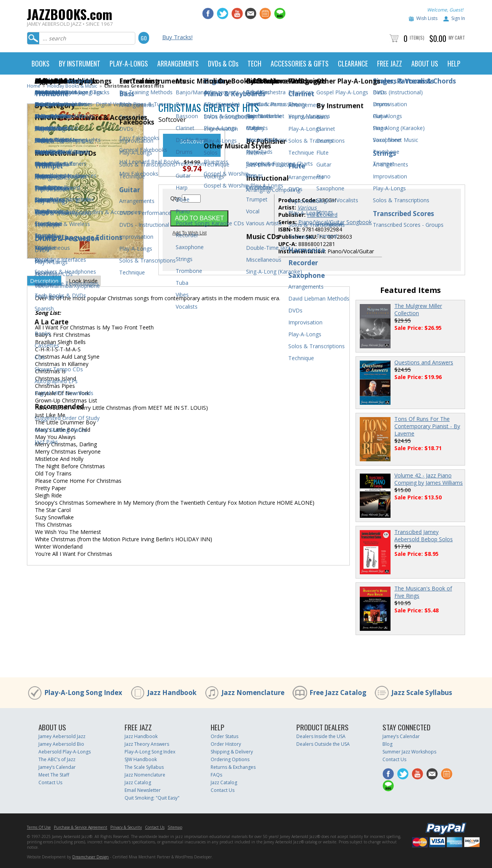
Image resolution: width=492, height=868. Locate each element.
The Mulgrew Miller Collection (418, 309)
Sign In (458, 18)
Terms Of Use (39, 827)
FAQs (216, 775)
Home (34, 86)
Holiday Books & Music (72, 86)
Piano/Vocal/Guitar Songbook (335, 222)
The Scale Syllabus (144, 767)
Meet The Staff (54, 775)
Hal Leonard (322, 215)
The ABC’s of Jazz (57, 759)
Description (44, 281)
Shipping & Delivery (232, 752)
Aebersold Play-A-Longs (65, 752)
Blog (387, 744)
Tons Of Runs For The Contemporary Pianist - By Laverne (427, 426)
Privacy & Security (126, 827)
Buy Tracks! (177, 37)
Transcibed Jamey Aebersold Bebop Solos (424, 535)
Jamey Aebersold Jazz (62, 736)
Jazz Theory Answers (147, 744)
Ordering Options (230, 759)
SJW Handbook (141, 759)
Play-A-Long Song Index (83, 693)
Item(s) (417, 37)
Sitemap (175, 827)
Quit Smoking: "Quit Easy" (152, 798)
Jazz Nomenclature (253, 693)
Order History (226, 744)
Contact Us (50, 782)
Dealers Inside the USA (321, 736)
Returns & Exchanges (233, 767)
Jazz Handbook (172, 693)
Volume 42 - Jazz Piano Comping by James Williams (429, 479)
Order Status (224, 736)
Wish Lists (427, 18)
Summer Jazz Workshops (409, 752)
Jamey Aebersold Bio (61, 744)
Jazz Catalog (138, 782)
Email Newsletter (143, 790)
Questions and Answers (424, 362)
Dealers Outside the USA (323, 744)
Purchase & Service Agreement (81, 827)
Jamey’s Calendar (57, 767)
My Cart (457, 37)
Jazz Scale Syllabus (422, 693)
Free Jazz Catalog (338, 693)
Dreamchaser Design (91, 857)
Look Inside (83, 281)
